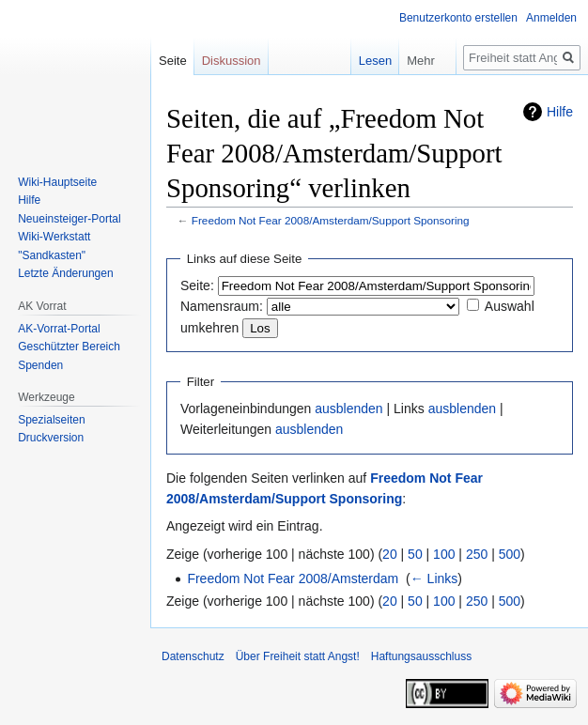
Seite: (197, 285)
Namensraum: (222, 306)
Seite (173, 61)
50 (415, 554)
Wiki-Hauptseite (57, 182)
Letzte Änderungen (65, 273)
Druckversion (51, 438)
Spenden (40, 365)
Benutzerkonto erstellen (458, 18)
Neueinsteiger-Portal (69, 219)
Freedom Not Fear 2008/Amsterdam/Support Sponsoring (331, 220)
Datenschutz (193, 656)
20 (390, 554)
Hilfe (560, 112)
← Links (434, 578)
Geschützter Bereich (69, 347)
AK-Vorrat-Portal (59, 329)
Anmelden (551, 18)
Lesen (362, 61)
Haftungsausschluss (421, 656)
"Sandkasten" (52, 255)
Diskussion (232, 61)
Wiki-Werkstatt (54, 237)
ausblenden (348, 409)
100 (444, 554)
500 (510, 554)
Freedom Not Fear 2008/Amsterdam (293, 578)
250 (477, 554)
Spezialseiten (51, 420)
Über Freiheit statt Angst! (298, 656)
